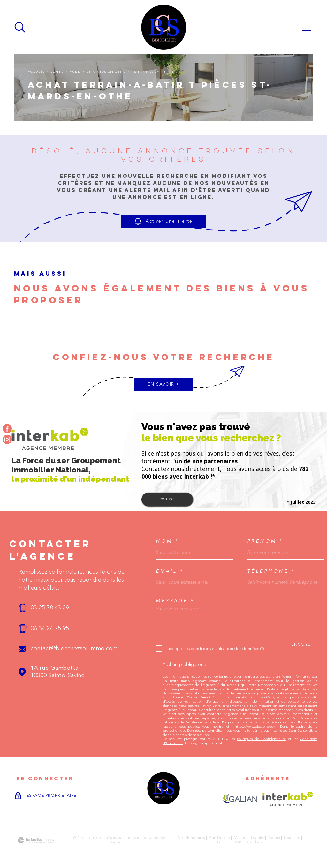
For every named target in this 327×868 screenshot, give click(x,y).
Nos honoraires (191, 838)
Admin (274, 838)
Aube (75, 72)
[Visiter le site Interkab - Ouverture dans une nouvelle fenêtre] (288, 799)
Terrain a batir (148, 72)
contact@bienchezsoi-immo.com (74, 649)
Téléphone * (271, 571)
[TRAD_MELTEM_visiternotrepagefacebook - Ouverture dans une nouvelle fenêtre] (7, 429)
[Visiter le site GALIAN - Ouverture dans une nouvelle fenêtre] (240, 799)
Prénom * (265, 541)
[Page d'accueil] (164, 27)
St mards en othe (106, 72)
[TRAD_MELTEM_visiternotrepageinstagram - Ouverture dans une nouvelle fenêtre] (7, 439)
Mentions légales (249, 838)
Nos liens (292, 838)
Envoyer (303, 644)
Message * (175, 601)
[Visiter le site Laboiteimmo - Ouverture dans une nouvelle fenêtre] (36, 840)
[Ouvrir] (20, 27)
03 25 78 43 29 (50, 608)
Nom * (167, 541)
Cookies (255, 842)
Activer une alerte (164, 221)
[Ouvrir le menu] (308, 27)
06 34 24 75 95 (50, 629)
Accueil (36, 72)
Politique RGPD (230, 842)
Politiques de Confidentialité (261, 739)
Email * (170, 571)
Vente (57, 72)
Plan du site (219, 838)
